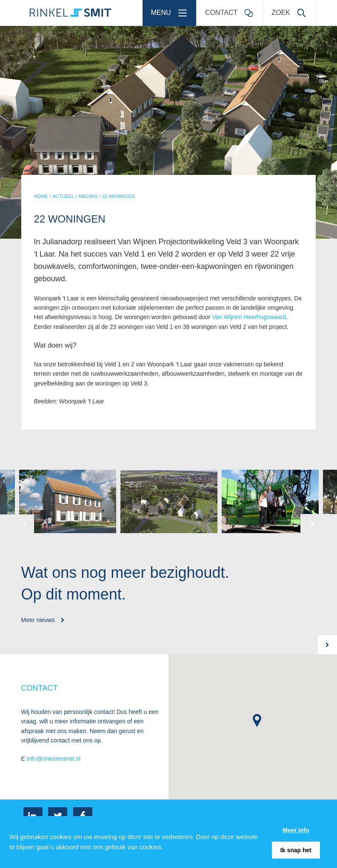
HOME (41, 196)
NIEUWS (88, 196)
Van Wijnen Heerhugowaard (249, 317)
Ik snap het (296, 850)
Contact (232, 10)
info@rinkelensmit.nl (54, 759)
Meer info (296, 830)
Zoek (291, 10)
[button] (17, 524)
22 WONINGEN (119, 196)
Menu (172, 10)
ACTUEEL (63, 196)
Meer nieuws (43, 620)
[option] (169, 501)
